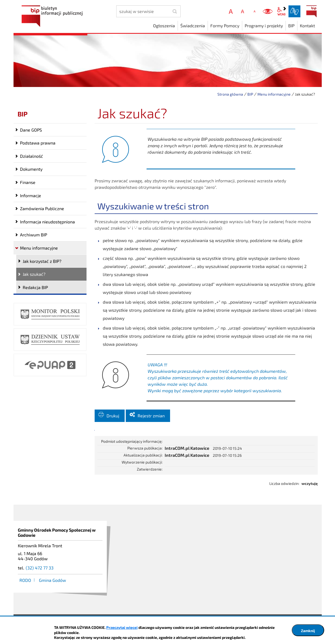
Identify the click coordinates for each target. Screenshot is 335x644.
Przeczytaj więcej (122, 627)
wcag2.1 (281, 11)
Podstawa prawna (38, 143)
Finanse (28, 182)
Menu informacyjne (274, 94)
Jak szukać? (34, 274)
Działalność (31, 156)
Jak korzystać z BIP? (42, 261)
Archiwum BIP (34, 235)
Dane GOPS (31, 130)
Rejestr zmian (151, 422)
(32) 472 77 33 (40, 574)
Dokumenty (31, 169)
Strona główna (230, 94)
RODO (25, 587)
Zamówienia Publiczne (42, 208)
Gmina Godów (52, 587)
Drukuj (113, 422)
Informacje (31, 195)
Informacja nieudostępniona (47, 222)
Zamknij (308, 631)
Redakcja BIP (35, 287)
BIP (311, 11)
